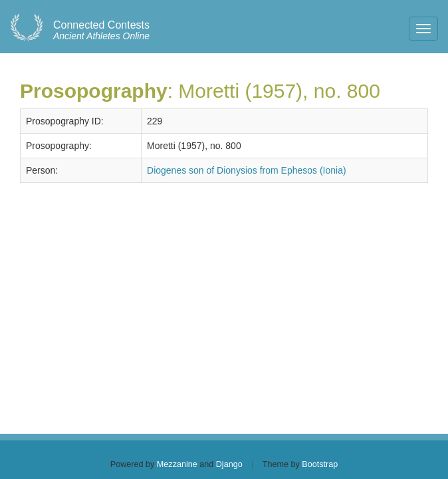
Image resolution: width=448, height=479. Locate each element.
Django (229, 464)
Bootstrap (320, 464)
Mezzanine (177, 464)
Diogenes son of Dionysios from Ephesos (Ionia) (247, 170)
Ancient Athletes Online (101, 31)
